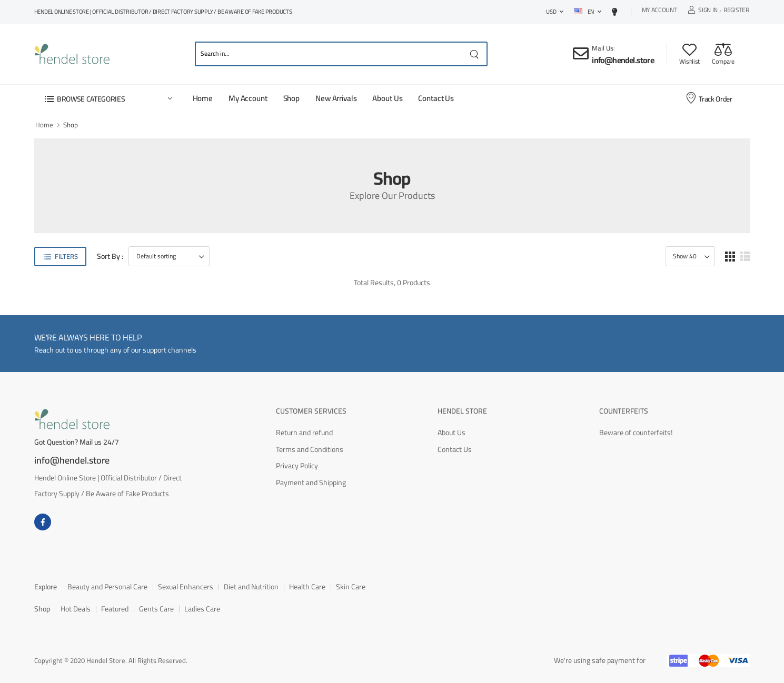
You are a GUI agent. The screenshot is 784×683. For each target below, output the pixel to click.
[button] (108, 99)
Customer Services (311, 411)
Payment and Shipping (311, 483)
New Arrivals (336, 98)
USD (551, 12)
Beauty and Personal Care (107, 587)
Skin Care (351, 587)
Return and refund (304, 433)
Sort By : (110, 257)
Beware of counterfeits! (636, 433)
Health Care (307, 587)
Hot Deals (76, 609)
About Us (387, 98)
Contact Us (436, 98)
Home (203, 98)
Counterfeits (624, 411)
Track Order (709, 98)
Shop (291, 98)
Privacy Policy (297, 466)
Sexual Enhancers (186, 587)
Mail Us (603, 48)
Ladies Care (202, 609)
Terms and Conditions (310, 449)
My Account (659, 11)
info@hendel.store (623, 60)
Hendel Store (462, 411)
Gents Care (156, 609)
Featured (115, 609)
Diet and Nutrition (251, 587)
